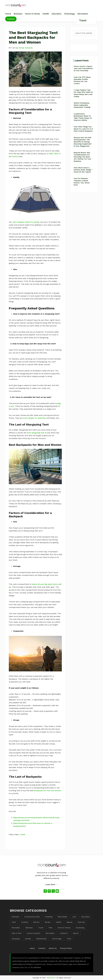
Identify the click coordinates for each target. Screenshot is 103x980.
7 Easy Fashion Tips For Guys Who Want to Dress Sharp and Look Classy (83, 93)
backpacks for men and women (48, 791)
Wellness (29, 928)
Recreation (50, 933)
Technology (57, 939)
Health (59, 922)
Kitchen (36, 922)
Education (85, 917)
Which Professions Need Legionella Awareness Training (82, 105)
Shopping (16, 939)
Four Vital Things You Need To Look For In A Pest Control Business (83, 129)
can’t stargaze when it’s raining (26, 222)
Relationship (41, 939)
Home (32, 948)
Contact (42, 948)
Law (74, 917)
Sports (76, 933)
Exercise (81, 922)
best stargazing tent (36, 433)
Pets (50, 928)
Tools (69, 939)
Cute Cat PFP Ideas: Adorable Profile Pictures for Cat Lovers (82, 80)
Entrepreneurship (32, 917)
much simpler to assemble (34, 418)
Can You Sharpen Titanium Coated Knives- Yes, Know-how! (82, 182)
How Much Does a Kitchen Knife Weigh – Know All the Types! (83, 170)
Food (14, 922)
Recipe (48, 922)
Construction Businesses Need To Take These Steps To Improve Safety (83, 117)
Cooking (24, 922)
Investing (49, 917)
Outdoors (64, 933)
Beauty (70, 922)
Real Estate (62, 917)
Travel (23, 835)
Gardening (80, 928)
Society (28, 939)
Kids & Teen (17, 933)
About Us (53, 948)
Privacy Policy (66, 948)
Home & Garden (34, 933)
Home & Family (64, 928)
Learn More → (51, 884)
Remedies (16, 928)
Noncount (51, 978)
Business (15, 917)
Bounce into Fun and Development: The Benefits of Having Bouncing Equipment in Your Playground (83, 142)
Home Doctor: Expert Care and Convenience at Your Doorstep (83, 68)
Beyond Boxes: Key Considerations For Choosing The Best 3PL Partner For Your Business (82, 157)
